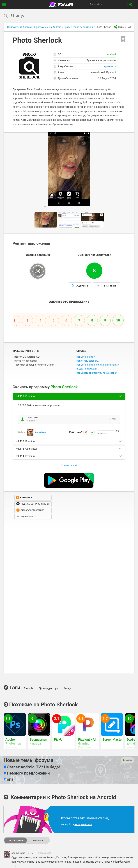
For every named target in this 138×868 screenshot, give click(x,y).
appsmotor (110, 66)
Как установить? (85, 357)
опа (9, 779)
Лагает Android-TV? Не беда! (32, 767)
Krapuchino (40, 432)
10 (118, 320)
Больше (127, 760)
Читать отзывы (106, 286)
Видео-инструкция (86, 369)
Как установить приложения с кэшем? (97, 365)
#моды (67, 688)
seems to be (18, 853)
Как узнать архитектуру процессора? (97, 373)
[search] (62, 16)
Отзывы (38, 840)
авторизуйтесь (83, 824)
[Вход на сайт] (131, 5)
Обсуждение (15, 840)
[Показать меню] (4, 5)
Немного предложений (27, 773)
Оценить (80, 286)
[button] (131, 135)
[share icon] (123, 27)
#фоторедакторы (48, 688)
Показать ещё (69, 465)
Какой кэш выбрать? (88, 361)
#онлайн (28, 688)
